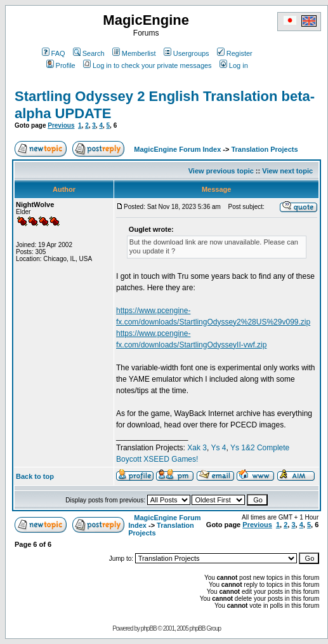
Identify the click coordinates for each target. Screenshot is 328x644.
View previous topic (221, 171)
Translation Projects (264, 149)
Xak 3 (197, 448)
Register (235, 53)
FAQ (54, 53)
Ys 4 (218, 448)
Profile (61, 65)
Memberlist (134, 53)
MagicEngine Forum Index (177, 149)
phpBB (149, 628)
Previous (61, 125)
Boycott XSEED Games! (157, 459)
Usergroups (187, 53)
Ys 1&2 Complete (260, 448)
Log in (234, 65)
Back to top (35, 476)
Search (89, 53)
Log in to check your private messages (148, 65)
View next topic (287, 171)
